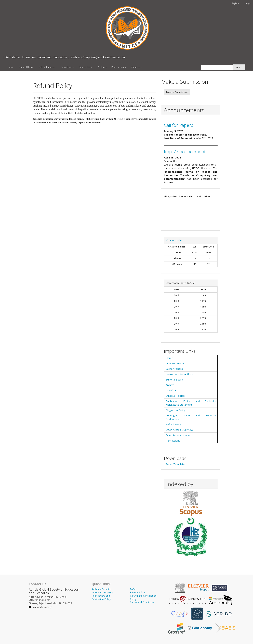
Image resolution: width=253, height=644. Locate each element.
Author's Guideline (102, 589)
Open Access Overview (179, 430)
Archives (102, 67)
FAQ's (133, 589)
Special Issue (86, 67)
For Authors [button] (68, 67)
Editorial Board (26, 67)
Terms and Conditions (142, 602)
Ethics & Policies (175, 396)
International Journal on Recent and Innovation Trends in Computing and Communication (64, 57)
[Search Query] (217, 67)
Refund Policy (174, 424)
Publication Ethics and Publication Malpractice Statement (192, 403)
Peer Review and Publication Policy (101, 597)
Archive (170, 385)
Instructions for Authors (180, 374)
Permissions (173, 441)
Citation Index (174, 240)
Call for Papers (178, 125)
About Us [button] (137, 67)
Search (239, 67)
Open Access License (178, 435)
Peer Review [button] (119, 67)
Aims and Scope (175, 363)
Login (248, 3)
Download (172, 390)
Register (236, 3)
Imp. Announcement (185, 152)
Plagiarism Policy (175, 410)
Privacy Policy (137, 592)
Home (11, 67)
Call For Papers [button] (47, 67)
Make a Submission (177, 92)
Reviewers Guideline (103, 592)
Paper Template (175, 464)
